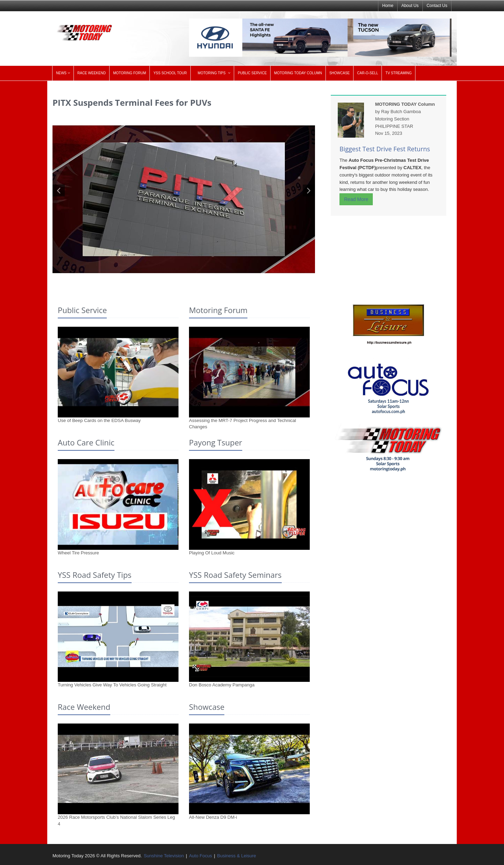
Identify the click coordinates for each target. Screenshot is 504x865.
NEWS (61, 73)
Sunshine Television (164, 856)
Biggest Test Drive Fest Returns (385, 149)
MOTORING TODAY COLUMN (298, 73)
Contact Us (437, 6)
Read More (356, 199)
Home (388, 6)
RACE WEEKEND (92, 73)
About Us (410, 6)
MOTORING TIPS (212, 73)
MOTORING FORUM (129, 73)
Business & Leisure (236, 856)
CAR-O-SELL (367, 73)
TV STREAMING (398, 73)
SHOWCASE (339, 73)
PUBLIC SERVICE (252, 73)
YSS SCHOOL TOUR (170, 73)
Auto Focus (201, 856)
